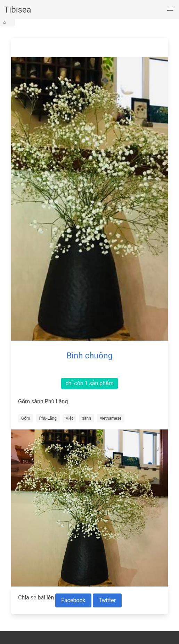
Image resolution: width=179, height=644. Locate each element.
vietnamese (111, 418)
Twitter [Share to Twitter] (107, 600)
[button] (170, 9)
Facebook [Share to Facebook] (73, 600)
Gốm (26, 418)
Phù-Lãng (48, 418)
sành (87, 418)
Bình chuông (89, 356)
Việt (69, 418)
